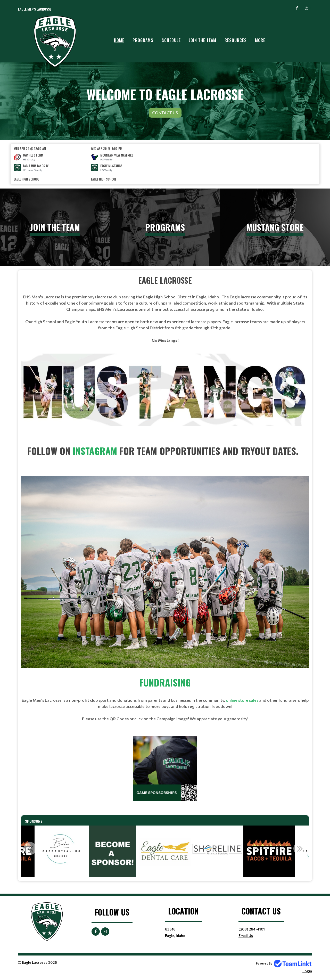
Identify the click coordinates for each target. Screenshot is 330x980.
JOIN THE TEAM (203, 40)
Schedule (171, 40)
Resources (236, 40)
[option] (49, 164)
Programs (143, 40)
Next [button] (300, 848)
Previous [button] (30, 848)
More (260, 40)
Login (307, 971)
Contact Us (165, 113)
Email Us (246, 936)
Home (119, 40)
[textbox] (165, 309)
